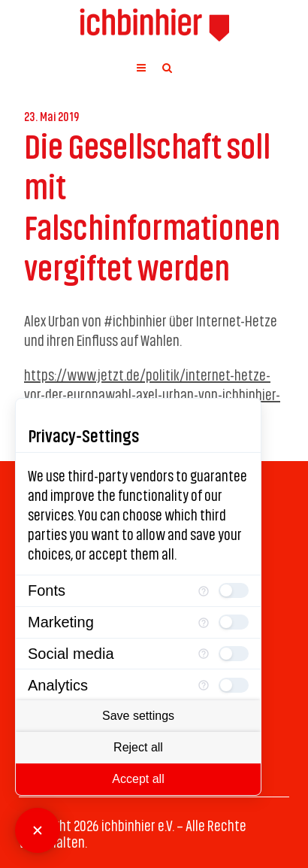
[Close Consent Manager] (38, 830)
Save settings (138, 716)
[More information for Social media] (204, 654)
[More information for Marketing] (204, 622)
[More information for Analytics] (204, 685)
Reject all (138, 747)
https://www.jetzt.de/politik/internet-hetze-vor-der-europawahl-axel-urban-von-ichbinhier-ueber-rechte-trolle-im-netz (152, 393)
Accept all (138, 779)
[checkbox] (234, 590)
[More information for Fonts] (204, 591)
